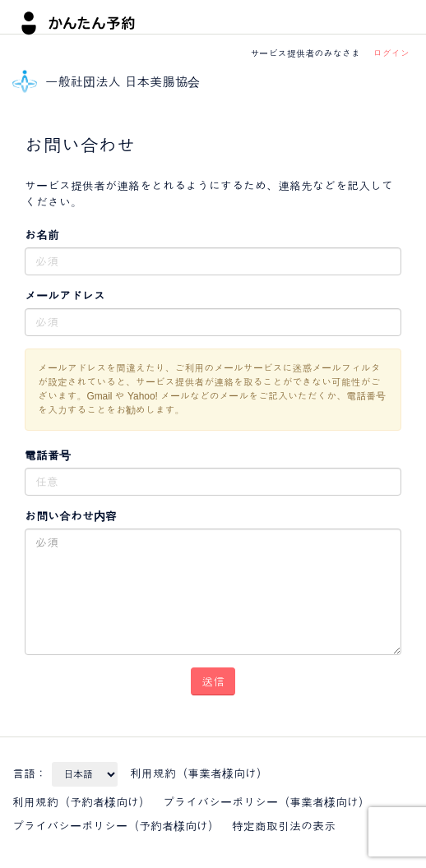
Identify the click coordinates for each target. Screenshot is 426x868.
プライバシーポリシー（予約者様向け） (116, 826)
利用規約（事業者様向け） (199, 773)
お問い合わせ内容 (71, 516)
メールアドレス (65, 296)
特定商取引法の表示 (284, 826)
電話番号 (48, 455)
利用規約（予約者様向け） (81, 802)
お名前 (42, 235)
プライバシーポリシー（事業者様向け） (266, 802)
